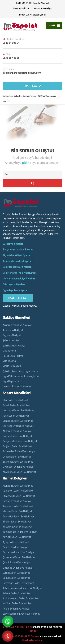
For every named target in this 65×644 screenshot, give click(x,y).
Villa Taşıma (9, 361)
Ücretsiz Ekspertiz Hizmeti (17, 387)
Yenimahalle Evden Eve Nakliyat (20, 532)
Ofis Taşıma (9, 351)
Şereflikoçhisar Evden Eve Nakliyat (21, 614)
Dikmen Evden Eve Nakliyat (17, 436)
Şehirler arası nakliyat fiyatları (20, 273)
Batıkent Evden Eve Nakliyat (18, 462)
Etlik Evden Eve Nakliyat (15, 400)
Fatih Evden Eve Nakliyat (16, 416)
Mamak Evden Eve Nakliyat (17, 511)
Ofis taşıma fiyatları (14, 284)
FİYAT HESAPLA (32, 86)
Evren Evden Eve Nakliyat (16, 573)
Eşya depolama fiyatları (16, 290)
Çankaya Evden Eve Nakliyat (18, 491)
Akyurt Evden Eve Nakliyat (17, 537)
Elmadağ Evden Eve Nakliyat (18, 568)
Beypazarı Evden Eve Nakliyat (19, 552)
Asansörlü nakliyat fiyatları (18, 261)
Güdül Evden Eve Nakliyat (16, 578)
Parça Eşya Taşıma (13, 356)
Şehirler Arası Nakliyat (14, 346)
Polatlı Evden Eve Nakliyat (16, 609)
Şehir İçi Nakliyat (21, 8)
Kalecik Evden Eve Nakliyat (17, 593)
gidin (26, 163)
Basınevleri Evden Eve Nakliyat (19, 451)
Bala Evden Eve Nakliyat (16, 547)
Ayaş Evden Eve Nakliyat (16, 542)
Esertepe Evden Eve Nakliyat (18, 426)
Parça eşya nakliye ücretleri (18, 249)
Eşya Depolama (11, 381)
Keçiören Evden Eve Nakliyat (18, 506)
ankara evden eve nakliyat (47, 627)
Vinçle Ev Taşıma (12, 366)
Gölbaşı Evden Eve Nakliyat (17, 501)
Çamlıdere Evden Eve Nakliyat (19, 557)
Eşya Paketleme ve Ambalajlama (21, 376)
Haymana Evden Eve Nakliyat (18, 583)
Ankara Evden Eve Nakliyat (17, 325)
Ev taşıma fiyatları (13, 244)
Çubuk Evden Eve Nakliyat (17, 563)
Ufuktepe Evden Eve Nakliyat (18, 411)
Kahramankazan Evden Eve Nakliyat (22, 588)
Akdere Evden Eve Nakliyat (17, 431)
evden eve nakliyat (51, 636)
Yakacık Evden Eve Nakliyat (17, 527)
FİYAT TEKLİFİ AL (18, 298)
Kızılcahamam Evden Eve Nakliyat (21, 598)
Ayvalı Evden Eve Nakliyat (16, 405)
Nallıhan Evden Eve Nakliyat (17, 603)
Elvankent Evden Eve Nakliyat (18, 467)
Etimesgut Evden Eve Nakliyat (19, 496)
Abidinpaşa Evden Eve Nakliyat (19, 472)
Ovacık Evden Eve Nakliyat (17, 457)
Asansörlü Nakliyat (43, 8)
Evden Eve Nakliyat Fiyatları (33, 15)
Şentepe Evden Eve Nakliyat (18, 421)
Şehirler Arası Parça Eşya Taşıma (21, 371)
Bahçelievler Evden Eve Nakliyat (20, 441)
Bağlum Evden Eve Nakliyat (17, 446)
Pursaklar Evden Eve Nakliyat (18, 517)
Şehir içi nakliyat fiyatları (17, 267)
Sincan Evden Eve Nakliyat (17, 522)
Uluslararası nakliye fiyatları (19, 279)
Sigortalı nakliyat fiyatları (17, 255)
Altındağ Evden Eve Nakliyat (18, 486)
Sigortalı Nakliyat (12, 335)
